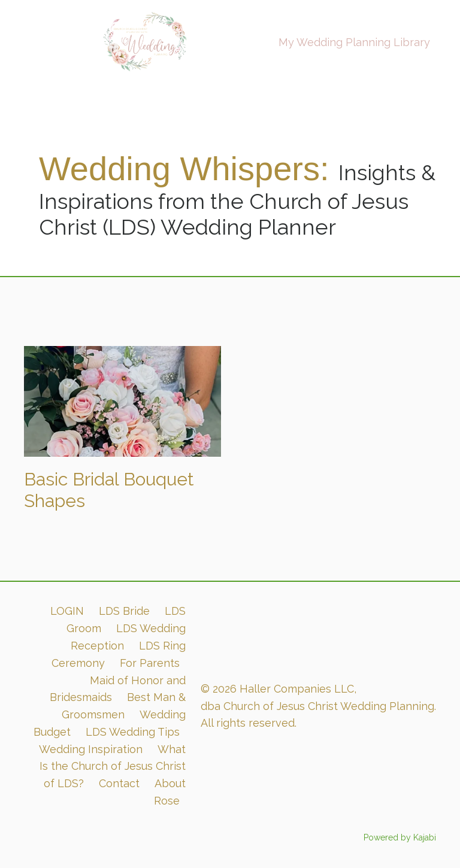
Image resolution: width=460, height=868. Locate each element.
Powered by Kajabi (400, 837)
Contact (119, 783)
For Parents (150, 663)
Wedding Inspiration (91, 749)
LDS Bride (124, 611)
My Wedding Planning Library (354, 42)
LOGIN (67, 611)
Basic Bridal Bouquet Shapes (109, 490)
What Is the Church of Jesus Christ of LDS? (113, 767)
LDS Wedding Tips (133, 732)
